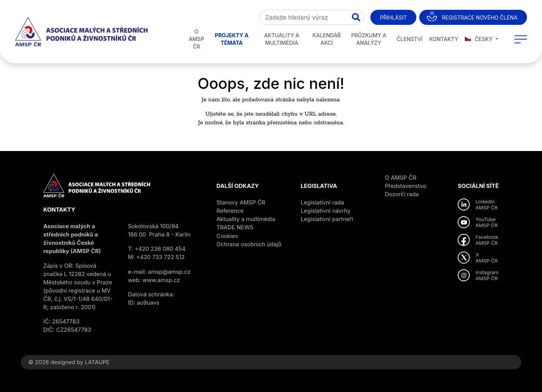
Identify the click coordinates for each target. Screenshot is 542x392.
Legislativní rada (322, 202)
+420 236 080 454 (160, 249)
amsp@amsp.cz (169, 272)
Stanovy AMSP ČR (241, 202)
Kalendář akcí (327, 39)
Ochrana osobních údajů (249, 244)
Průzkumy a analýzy (369, 39)
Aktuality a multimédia (282, 39)
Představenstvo (406, 186)
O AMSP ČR (196, 39)
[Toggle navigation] (521, 39)
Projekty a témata (232, 39)
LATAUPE (97, 362)
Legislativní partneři (327, 219)
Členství (410, 39)
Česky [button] (480, 39)
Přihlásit (393, 18)
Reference (230, 211)
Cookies (227, 236)
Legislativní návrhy (326, 211)
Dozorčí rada (402, 194)
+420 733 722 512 (161, 257)
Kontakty (444, 39)
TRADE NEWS (235, 227)
